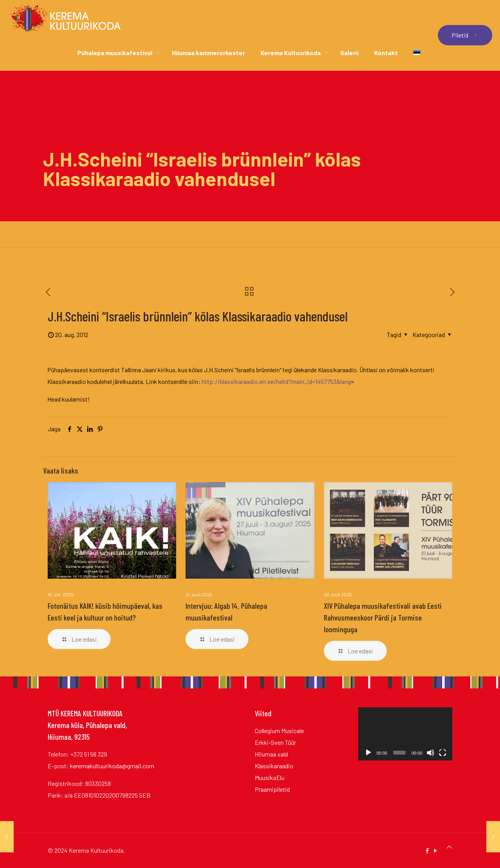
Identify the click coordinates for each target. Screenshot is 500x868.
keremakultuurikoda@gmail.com (112, 766)
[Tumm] (430, 753)
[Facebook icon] (427, 850)
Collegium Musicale (279, 731)
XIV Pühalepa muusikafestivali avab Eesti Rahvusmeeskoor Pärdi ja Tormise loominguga (383, 617)
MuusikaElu (270, 777)
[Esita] (368, 753)
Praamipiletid (272, 789)
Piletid (465, 35)
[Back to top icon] (449, 847)
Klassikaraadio (274, 766)
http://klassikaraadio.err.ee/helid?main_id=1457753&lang (276, 381)
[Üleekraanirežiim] (443, 753)
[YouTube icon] (435, 850)
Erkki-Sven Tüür (275, 742)
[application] (405, 734)
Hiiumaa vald (271, 754)
